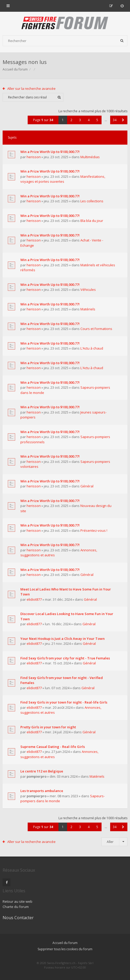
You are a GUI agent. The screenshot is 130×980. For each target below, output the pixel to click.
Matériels (88, 309)
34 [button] (115, 120)
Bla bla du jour (92, 221)
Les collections (92, 201)
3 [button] (80, 120)
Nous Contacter (18, 918)
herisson (34, 157)
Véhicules (88, 290)
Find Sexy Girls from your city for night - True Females (65, 658)
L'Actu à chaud (92, 348)
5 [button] (97, 120)
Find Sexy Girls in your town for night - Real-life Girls (64, 702)
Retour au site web (17, 901)
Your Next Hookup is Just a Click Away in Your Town (63, 639)
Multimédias (90, 157)
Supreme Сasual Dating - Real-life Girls (53, 747)
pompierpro (37, 776)
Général (87, 486)
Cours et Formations (96, 329)
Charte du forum (16, 907)
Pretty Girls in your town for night (48, 727)
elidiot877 (34, 599)
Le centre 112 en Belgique (42, 771)
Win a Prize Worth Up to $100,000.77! (50, 152)
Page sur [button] (43, 120)
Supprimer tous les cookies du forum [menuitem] (65, 949)
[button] (123, 120)
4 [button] (89, 120)
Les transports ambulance (42, 791)
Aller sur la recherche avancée (31, 88)
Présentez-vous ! (94, 530)
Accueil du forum (15, 69)
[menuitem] (122, 6)
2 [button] (71, 120)
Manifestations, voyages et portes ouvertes (63, 179)
